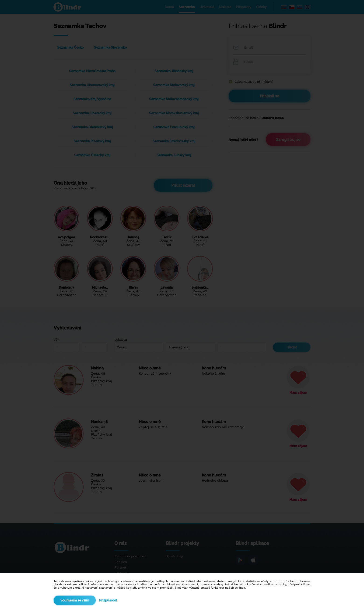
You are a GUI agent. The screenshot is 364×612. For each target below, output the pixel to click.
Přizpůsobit (108, 600)
